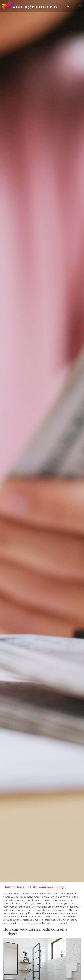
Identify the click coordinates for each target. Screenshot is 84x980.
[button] (80, 6)
